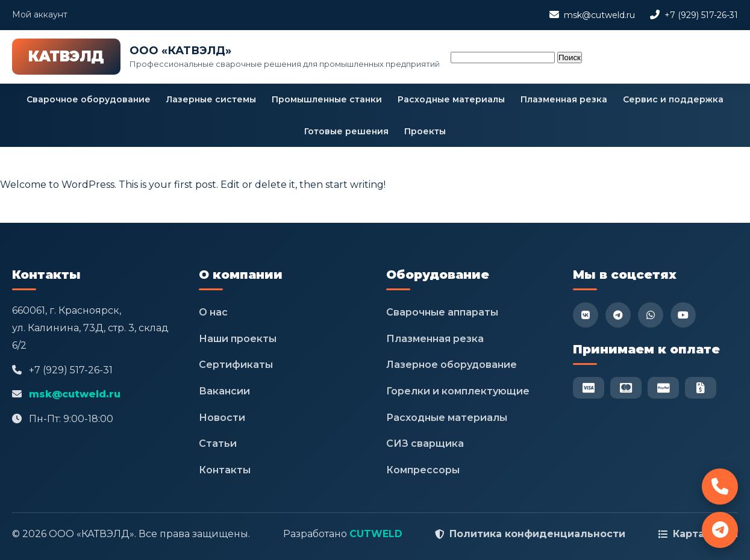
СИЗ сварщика (425, 443)
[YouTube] (683, 315)
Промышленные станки (327, 99)
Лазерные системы (211, 99)
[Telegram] (618, 315)
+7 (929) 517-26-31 (701, 15)
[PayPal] (663, 388)
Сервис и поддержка (673, 99)
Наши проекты (238, 339)
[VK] (586, 315)
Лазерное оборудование (452, 365)
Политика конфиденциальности (537, 534)
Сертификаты (236, 365)
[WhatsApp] (651, 315)
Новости (222, 418)
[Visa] (589, 388)
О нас (213, 312)
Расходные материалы (451, 99)
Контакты (225, 470)
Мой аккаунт (40, 14)
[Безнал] (701, 388)
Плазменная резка (564, 99)
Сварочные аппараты (442, 312)
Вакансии (224, 391)
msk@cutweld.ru (599, 15)
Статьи (218, 443)
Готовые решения (346, 131)
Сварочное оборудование (89, 99)
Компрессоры (423, 470)
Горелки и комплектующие (458, 391)
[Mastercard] (626, 388)
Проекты (425, 131)
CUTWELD (376, 534)
